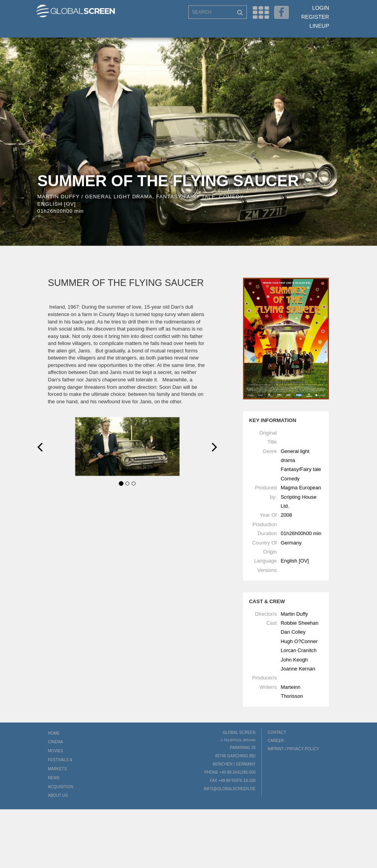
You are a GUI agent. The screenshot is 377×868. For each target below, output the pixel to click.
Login (321, 8)
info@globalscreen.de (230, 789)
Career (276, 741)
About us (58, 795)
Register (315, 17)
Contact (277, 732)
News (54, 778)
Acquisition (61, 787)
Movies (56, 751)
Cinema (56, 742)
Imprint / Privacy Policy (293, 749)
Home (54, 733)
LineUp (319, 26)
